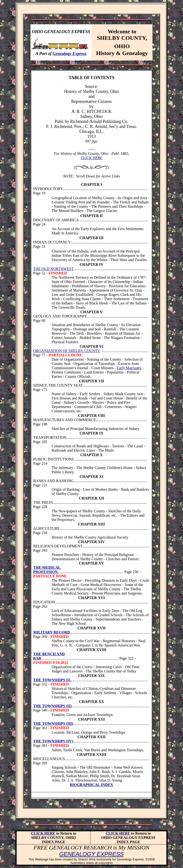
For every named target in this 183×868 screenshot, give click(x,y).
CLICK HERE (91, 158)
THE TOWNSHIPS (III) (53, 724)
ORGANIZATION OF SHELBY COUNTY (66, 351)
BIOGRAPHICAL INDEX (91, 785)
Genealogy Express (70, 54)
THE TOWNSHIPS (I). (52, 680)
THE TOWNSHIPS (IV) (53, 741)
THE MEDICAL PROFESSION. (47, 570)
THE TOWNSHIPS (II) (52, 706)
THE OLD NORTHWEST (53, 269)
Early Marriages (129, 368)
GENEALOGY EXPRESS (91, 854)
